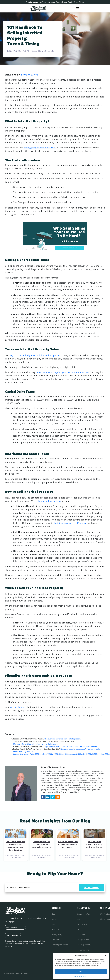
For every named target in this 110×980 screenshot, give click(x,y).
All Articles (29, 51)
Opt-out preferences (80, 976)
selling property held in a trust (40, 148)
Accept (81, 971)
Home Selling (46, 51)
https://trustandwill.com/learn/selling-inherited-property (36, 744)
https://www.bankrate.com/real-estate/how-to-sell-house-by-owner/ (71, 746)
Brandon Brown (29, 75)
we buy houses (18, 707)
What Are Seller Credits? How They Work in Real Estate (94, 844)
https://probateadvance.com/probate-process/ (63, 739)
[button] (106, 955)
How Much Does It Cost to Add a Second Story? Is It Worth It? (68, 844)
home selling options (50, 501)
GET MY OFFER (91, 887)
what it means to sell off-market (70, 523)
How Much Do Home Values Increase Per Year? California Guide (42, 844)
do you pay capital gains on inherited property (34, 355)
